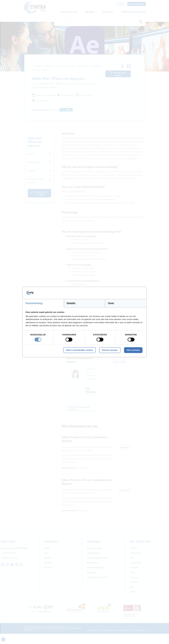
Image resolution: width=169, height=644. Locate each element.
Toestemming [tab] (34, 303)
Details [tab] (71, 303)
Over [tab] (111, 303)
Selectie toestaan (110, 350)
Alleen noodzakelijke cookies (79, 350)
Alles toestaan (133, 350)
